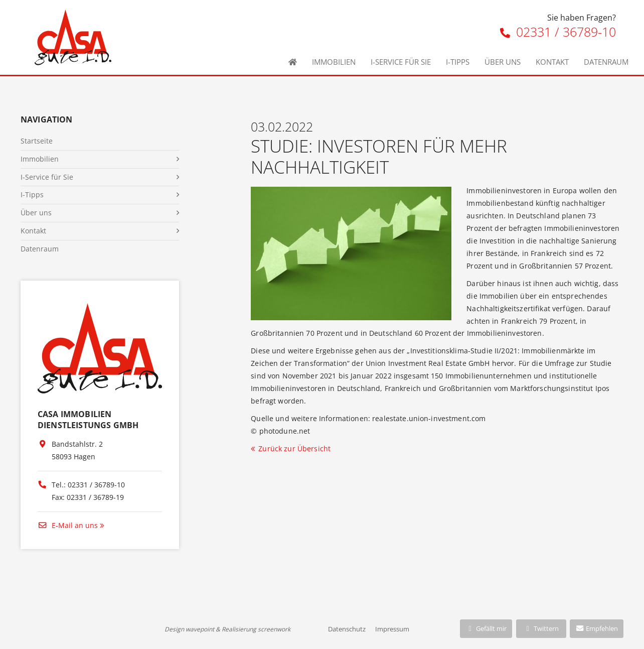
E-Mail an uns (68, 525)
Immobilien (334, 62)
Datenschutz (347, 629)
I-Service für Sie (401, 62)
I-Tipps (458, 62)
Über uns (503, 62)
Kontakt (552, 62)
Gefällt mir (486, 628)
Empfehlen (597, 628)
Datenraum (606, 62)
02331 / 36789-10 (558, 32)
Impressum (392, 629)
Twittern (541, 628)
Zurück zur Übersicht (294, 448)
